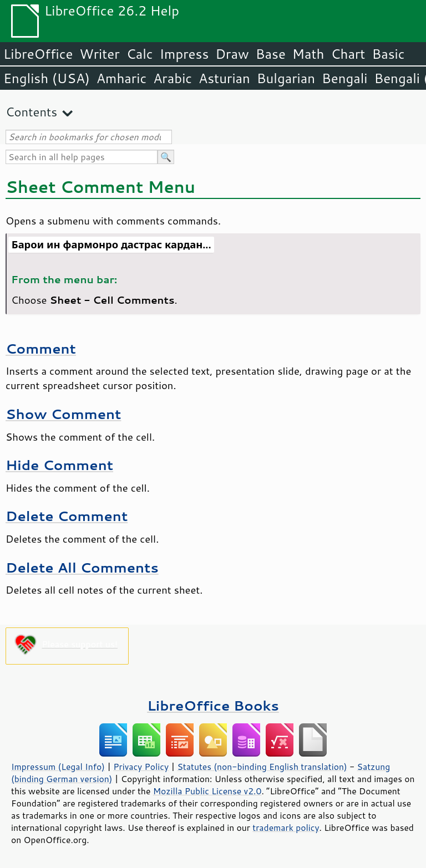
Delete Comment (67, 516)
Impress (184, 54)
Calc (140, 54)
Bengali (344, 78)
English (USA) (47, 78)
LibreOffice (38, 54)
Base (271, 54)
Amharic (121, 78)
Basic (388, 54)
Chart (348, 54)
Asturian (224, 78)
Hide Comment (59, 465)
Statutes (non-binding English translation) (262, 767)
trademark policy (286, 828)
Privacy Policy (141, 767)
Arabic (173, 78)
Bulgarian (286, 78)
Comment (41, 348)
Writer (99, 54)
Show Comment (63, 414)
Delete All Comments (82, 567)
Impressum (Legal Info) (58, 767)
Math (308, 54)
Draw (232, 54)
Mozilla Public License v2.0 (207, 791)
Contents (31, 112)
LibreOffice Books (213, 705)
